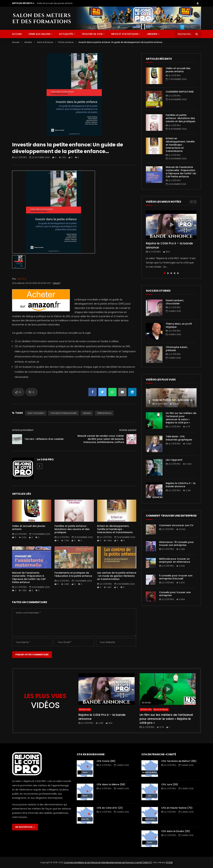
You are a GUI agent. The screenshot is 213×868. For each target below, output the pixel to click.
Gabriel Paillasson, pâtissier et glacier (178, 400)
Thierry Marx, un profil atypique (179, 325)
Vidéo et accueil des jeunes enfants (55, 3)
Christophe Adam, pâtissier (177, 349)
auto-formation (36, 413)
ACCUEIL (17, 34)
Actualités (66, 34)
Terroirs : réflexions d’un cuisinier (44, 439)
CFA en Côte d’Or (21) (110, 808)
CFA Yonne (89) (106, 761)
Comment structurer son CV (176, 525)
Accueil (16, 42)
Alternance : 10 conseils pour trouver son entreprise (176, 544)
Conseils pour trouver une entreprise (175, 594)
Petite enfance (66, 42)
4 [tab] (175, 273)
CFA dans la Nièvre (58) (111, 784)
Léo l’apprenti (174, 460)
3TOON (169, 862)
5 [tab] (178, 273)
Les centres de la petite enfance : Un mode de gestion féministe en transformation (117, 576)
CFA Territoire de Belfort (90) (179, 761)
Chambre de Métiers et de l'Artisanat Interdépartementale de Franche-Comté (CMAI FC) (108, 862)
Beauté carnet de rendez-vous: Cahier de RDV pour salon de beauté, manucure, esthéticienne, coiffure (101, 439)
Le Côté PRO (21, 157)
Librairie (152, 34)
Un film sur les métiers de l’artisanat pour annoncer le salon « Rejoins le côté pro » (181, 418)
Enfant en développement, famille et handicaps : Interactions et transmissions (115, 529)
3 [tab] (171, 273)
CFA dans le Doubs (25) (176, 831)
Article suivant (128, 430)
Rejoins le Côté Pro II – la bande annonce (169, 245)
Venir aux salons (39, 34)
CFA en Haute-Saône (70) (177, 808)
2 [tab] (168, 273)
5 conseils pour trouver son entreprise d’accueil (176, 577)
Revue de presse (161, 710)
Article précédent (23, 430)
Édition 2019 (85, 710)
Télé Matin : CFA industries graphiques (179, 438)
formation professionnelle (63, 413)
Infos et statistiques (125, 34)
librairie (87, 413)
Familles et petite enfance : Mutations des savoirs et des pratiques (72, 529)
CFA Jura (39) (170, 784)
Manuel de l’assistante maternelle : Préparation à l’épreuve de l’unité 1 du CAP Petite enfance (29, 577)
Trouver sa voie (92, 34)
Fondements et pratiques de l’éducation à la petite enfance (73, 574)
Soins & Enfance (45, 42)
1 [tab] (165, 273)
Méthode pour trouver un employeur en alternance (175, 560)
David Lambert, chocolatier (175, 302)
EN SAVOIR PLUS (25, 827)
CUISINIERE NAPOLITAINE (180, 92)
